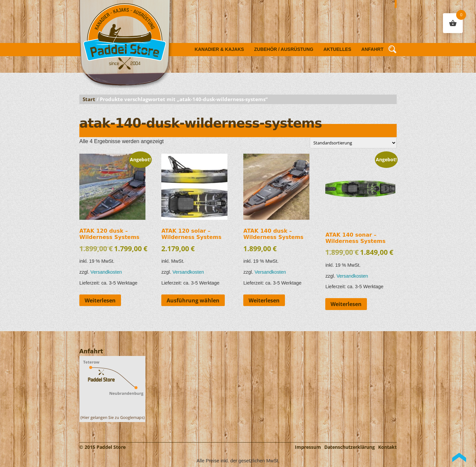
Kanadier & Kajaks (219, 49)
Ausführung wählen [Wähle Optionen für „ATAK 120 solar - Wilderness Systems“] (193, 300)
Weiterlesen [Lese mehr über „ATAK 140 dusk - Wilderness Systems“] (264, 300)
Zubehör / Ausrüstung (284, 49)
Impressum (308, 447)
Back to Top (459, 457)
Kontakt (387, 447)
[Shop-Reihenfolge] (353, 143)
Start (89, 99)
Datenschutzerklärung (350, 447)
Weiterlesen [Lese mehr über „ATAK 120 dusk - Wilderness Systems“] (100, 300)
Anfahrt (372, 49)
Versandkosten (106, 272)
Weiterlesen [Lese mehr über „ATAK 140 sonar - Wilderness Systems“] (346, 304)
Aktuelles (337, 49)
